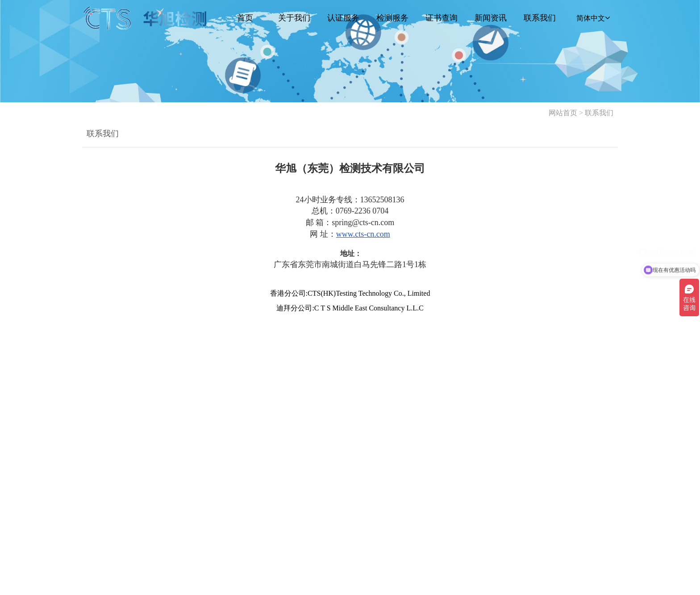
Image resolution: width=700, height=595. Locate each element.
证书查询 (442, 18)
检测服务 (392, 18)
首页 (245, 18)
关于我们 (294, 18)
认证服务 (343, 18)
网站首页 (563, 113)
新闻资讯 (491, 18)
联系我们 (540, 18)
